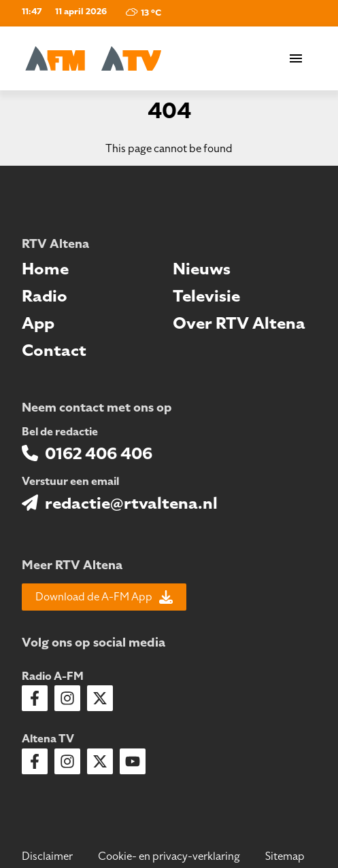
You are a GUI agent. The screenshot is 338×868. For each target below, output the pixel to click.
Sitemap (285, 856)
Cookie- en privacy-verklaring (169, 856)
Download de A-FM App (104, 597)
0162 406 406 (99, 454)
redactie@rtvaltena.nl (131, 503)
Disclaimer (47, 856)
